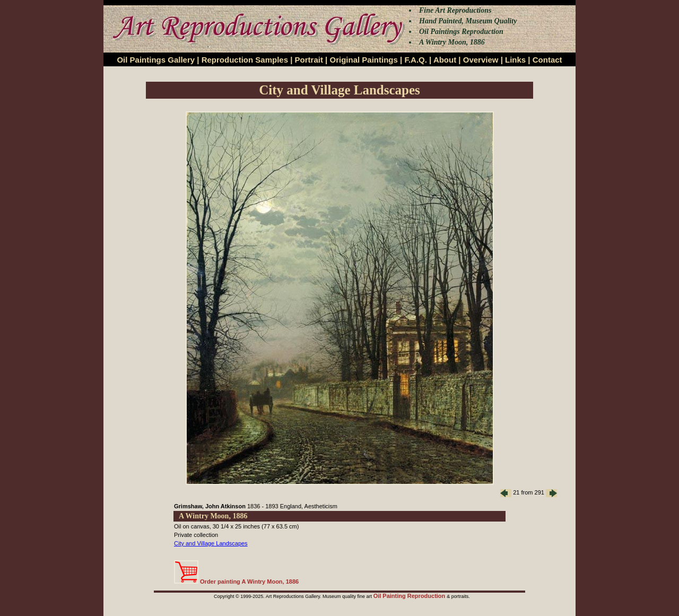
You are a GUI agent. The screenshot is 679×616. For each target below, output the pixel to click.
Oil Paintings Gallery (156, 60)
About (445, 60)
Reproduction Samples (245, 60)
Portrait (309, 60)
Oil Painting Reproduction (410, 596)
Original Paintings (363, 60)
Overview (481, 60)
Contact (547, 60)
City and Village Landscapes (211, 543)
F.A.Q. (416, 60)
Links (515, 60)
